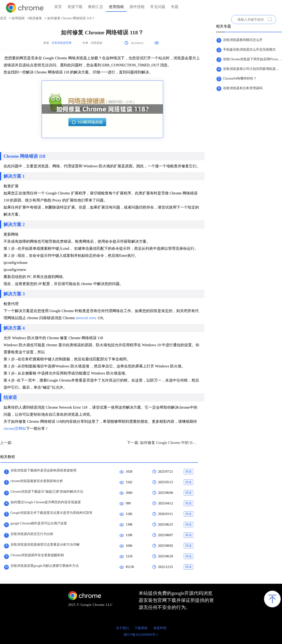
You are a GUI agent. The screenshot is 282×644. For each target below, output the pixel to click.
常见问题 (158, 7)
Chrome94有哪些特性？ (240, 78)
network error (86, 318)
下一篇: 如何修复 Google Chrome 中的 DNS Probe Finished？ (162, 443)
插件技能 (137, 7)
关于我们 (122, 628)
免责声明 (160, 628)
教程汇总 (96, 7)
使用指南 (116, 7)
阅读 (188, 472)
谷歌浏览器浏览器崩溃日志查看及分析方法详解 (45, 545)
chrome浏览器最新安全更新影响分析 (37, 481)
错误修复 (35, 18)
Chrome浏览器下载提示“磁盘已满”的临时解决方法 (47, 492)
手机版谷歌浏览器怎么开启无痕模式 (249, 50)
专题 (175, 7)
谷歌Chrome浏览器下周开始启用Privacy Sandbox (252, 59)
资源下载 (75, 7)
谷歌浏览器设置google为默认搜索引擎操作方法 (45, 566)
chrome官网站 (15, 429)
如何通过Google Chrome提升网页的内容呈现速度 (46, 502)
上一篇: (6, 443)
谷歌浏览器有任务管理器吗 (243, 88)
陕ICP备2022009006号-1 (141, 635)
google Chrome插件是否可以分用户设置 (39, 523)
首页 (58, 7)
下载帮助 (141, 628)
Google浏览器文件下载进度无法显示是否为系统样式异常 (52, 513)
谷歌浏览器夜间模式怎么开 (243, 40)
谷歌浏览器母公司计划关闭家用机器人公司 (252, 69)
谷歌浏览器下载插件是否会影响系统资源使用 (43, 470)
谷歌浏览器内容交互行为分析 (32, 534)
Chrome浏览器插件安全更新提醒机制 (37, 555)
